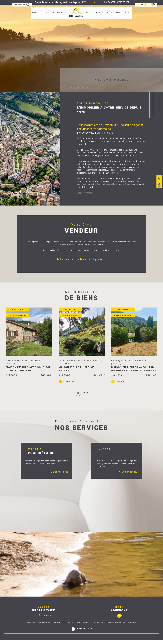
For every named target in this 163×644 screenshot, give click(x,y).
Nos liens (114, 627)
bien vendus (62, 13)
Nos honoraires (76, 627)
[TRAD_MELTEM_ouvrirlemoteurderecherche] (22, 5)
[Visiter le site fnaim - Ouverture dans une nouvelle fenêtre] (119, 620)
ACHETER (44, 13)
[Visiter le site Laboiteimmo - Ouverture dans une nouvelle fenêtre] (81, 636)
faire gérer (99, 13)
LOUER (52, 13)
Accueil (35, 13)
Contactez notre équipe (117, 2)
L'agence (126, 13)
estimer (109, 13)
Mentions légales (98, 627)
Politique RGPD (124, 627)
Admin (108, 627)
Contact (159, 182)
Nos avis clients (112, 80)
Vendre (89, 13)
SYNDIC (117, 13)
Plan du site (87, 627)
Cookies (133, 627)
